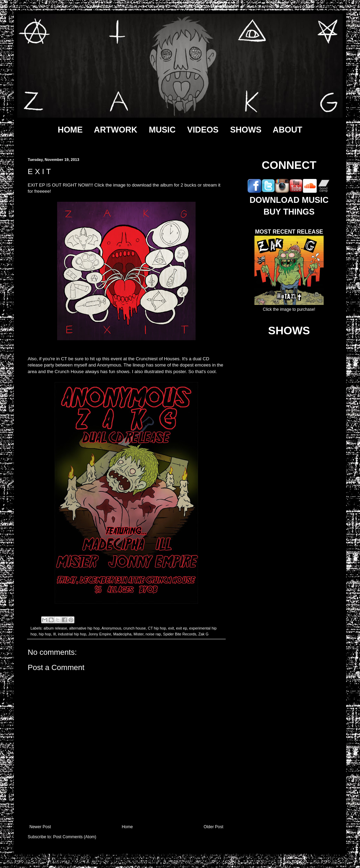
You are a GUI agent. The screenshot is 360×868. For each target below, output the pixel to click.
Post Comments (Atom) (75, 837)
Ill (54, 634)
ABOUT (287, 130)
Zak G (203, 634)
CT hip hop (157, 628)
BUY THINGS (289, 212)
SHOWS (246, 130)
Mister (139, 634)
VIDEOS (203, 130)
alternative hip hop (84, 628)
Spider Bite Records (180, 634)
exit (171, 628)
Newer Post (40, 827)
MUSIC (162, 130)
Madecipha (122, 634)
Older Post (213, 827)
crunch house (134, 628)
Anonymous (111, 628)
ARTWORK (115, 130)
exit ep (182, 628)
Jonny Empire (100, 634)
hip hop (45, 634)
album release (55, 628)
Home (127, 827)
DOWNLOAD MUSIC (289, 200)
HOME (70, 130)
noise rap (153, 634)
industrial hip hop (72, 634)
